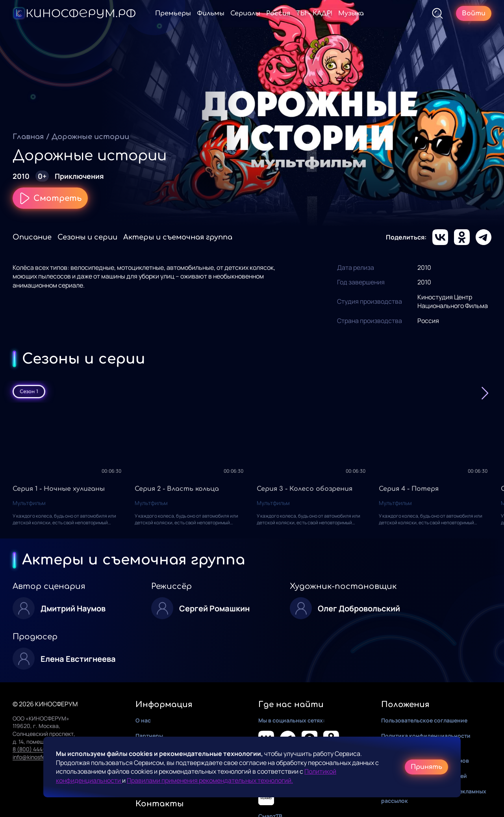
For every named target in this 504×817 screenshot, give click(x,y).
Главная (28, 137)
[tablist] (252, 392)
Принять (426, 767)
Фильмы (211, 13)
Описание (32, 237)
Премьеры (173, 13)
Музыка (351, 13)
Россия (278, 13)
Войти (474, 13)
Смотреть (50, 198)
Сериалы (245, 13)
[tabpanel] (252, 471)
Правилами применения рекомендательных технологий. (210, 780)
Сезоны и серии (87, 237)
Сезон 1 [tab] (29, 392)
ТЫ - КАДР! (314, 13)
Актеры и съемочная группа (178, 237)
